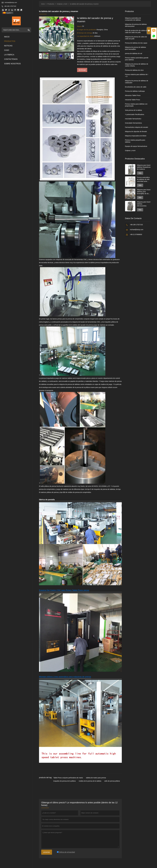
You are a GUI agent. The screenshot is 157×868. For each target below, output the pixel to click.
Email (82, 70)
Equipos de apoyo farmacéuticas (136, 146)
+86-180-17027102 (10, 6)
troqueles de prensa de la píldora (64, 781)
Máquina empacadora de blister (136, 136)
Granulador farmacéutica (133, 123)
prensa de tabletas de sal (134, 53)
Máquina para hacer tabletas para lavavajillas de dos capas (144, 192)
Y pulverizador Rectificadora (135, 114)
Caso (7, 50)
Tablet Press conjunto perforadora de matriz (68, 778)
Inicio (7, 37)
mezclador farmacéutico (133, 119)
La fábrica (9, 55)
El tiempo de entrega (85, 33)
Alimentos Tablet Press (133, 95)
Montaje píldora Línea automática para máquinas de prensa (65, 677)
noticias (8, 46)
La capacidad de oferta (86, 36)
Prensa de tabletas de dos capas (136, 43)
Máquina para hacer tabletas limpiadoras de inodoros (144, 167)
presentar (47, 852)
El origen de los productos (87, 30)
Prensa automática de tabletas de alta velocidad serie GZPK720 (143, 179)
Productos (10, 41)
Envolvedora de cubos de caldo (136, 87)
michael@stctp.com (11, 2)
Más (140, 173)
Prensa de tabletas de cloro (134, 70)
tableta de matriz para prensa (96, 778)
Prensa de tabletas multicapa (135, 91)
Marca (80, 26)
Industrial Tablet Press (133, 100)
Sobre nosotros (12, 64)
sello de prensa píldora (112, 781)
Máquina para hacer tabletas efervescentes (144, 204)
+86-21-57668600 (136, 234)
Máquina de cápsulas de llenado (136, 131)
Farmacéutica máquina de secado (137, 127)
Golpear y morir (62, 4)
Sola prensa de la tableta (134, 110)
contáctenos (11, 59)
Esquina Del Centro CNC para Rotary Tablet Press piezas (64, 590)
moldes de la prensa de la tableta (90, 781)
